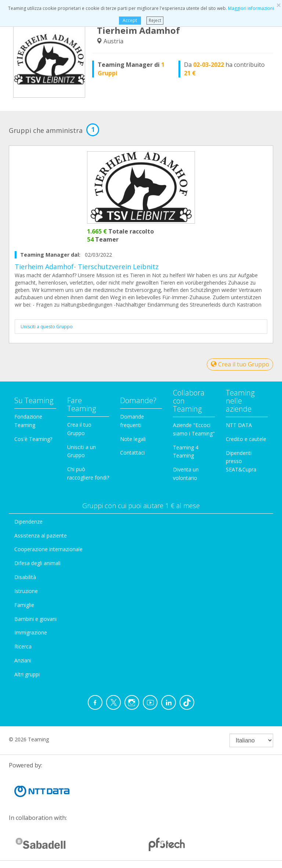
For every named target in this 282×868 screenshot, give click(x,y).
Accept (130, 20)
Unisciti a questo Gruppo (47, 327)
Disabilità (25, 577)
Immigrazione (31, 632)
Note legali (133, 439)
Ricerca (23, 646)
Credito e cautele (246, 439)
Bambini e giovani (35, 619)
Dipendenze (28, 522)
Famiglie (24, 605)
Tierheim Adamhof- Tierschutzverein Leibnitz (87, 267)
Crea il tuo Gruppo (240, 364)
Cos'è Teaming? (33, 439)
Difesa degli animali (37, 563)
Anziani (23, 660)
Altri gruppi (27, 674)
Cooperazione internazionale (48, 549)
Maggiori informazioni (251, 8)
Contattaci (132, 453)
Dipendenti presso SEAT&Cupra (241, 461)
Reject (155, 20)
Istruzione (26, 591)
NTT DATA (239, 425)
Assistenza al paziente (41, 536)
